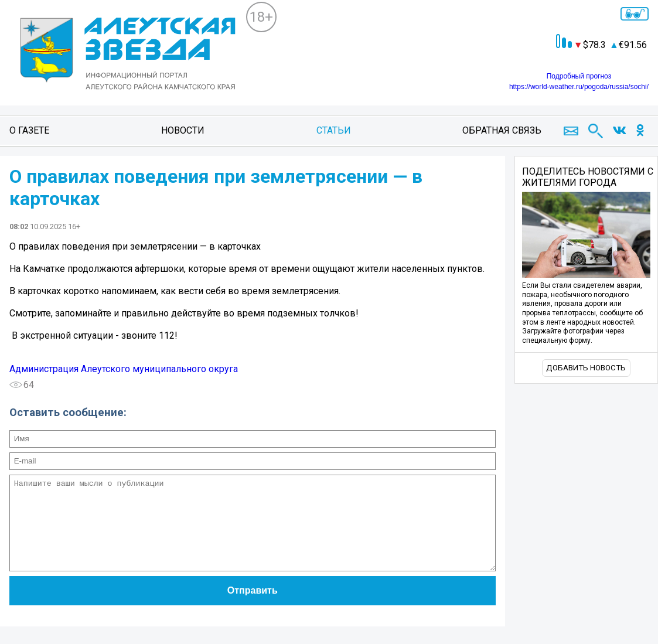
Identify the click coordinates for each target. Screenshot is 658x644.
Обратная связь (502, 130)
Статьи (334, 130)
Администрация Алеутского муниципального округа (124, 369)
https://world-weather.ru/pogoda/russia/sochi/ (579, 87)
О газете (29, 130)
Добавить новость (586, 368)
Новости (183, 130)
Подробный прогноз (579, 76)
